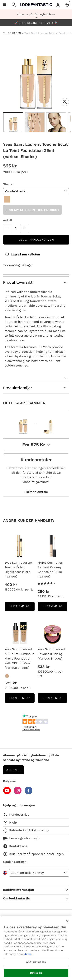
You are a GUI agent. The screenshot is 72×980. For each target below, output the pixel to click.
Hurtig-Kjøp (22, 607)
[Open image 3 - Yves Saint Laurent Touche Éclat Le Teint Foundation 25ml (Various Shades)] (56, 122)
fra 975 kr (36, 445)
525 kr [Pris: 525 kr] (11, 683)
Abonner (13, 770)
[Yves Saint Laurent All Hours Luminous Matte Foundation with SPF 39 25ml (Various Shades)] (7, 676)
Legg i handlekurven (36, 240)
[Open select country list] (39, 873)
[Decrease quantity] (7, 228)
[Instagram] (18, 793)
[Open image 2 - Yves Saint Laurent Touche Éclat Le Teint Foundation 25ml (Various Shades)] (35, 122)
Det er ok (36, 973)
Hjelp (10, 823)
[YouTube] (7, 793)
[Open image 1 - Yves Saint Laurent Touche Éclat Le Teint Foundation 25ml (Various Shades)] (13, 122)
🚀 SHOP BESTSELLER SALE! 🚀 (36, 23)
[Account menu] (58, 5)
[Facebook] (28, 793)
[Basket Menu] (67, 5)
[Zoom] (65, 102)
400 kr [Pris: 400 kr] (11, 585)
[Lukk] (67, 921)
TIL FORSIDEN (12, 33)
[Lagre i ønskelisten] (22, 254)
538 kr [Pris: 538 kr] (44, 667)
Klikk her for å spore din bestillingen (33, 854)
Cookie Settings (15, 862)
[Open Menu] (5, 5)
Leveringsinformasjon (22, 838)
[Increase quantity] (24, 228)
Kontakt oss (15, 846)
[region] (36, 948)
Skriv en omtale (36, 492)
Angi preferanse (36, 962)
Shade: (8, 184)
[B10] (7, 199)
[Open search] (14, 5)
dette (28, 954)
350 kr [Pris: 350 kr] (44, 591)
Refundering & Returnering (26, 830)
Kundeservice (16, 815)
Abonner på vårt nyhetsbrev (36, 14)
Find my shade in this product (32, 210)
